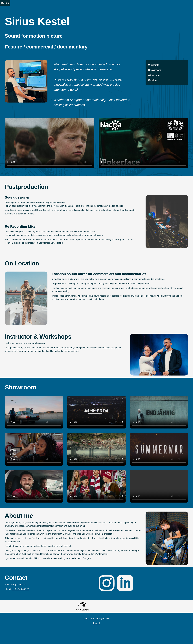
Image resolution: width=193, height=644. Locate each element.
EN (8, 3)
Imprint (97, 623)
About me (154, 75)
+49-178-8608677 (20, 589)
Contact (153, 80)
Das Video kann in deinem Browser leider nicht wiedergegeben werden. (34, 412)
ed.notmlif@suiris (18, 585)
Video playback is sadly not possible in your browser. (50, 143)
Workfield (154, 65)
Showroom (155, 70)
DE (3, 3)
